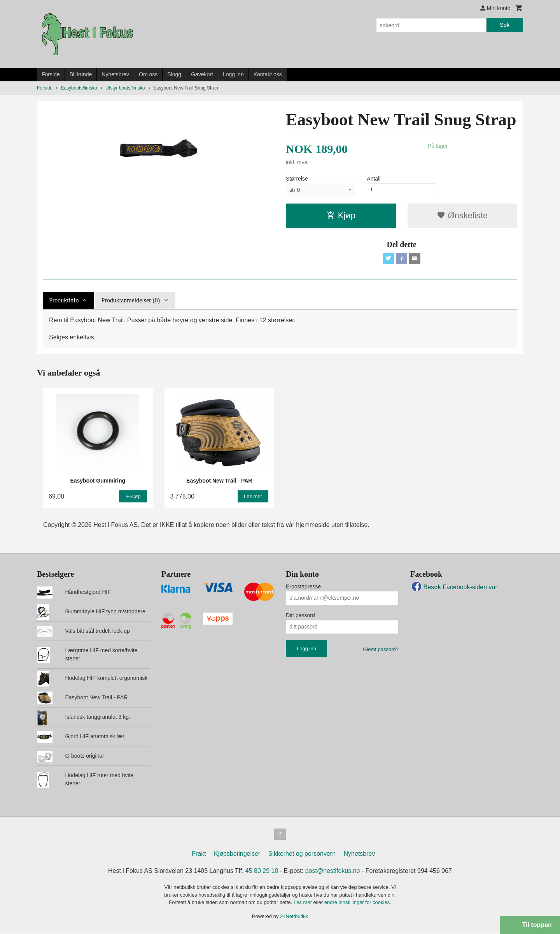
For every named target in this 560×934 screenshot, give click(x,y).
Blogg (174, 74)
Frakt (199, 856)
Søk (505, 25)
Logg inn (233, 74)
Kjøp (341, 215)
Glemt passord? (381, 650)
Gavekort (202, 74)
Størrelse (297, 179)
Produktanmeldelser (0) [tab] (130, 301)
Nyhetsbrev (115, 74)
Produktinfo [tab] (64, 301)
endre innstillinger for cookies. (358, 905)
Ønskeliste (462, 215)
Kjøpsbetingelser (237, 856)
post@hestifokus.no (333, 873)
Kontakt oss (268, 74)
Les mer (304, 905)
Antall (374, 179)
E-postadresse (303, 588)
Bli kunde (81, 74)
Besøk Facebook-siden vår (454, 588)
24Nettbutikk (294, 918)
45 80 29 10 (262, 873)
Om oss (148, 74)
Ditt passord (300, 616)
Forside (51, 74)
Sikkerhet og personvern (302, 856)
